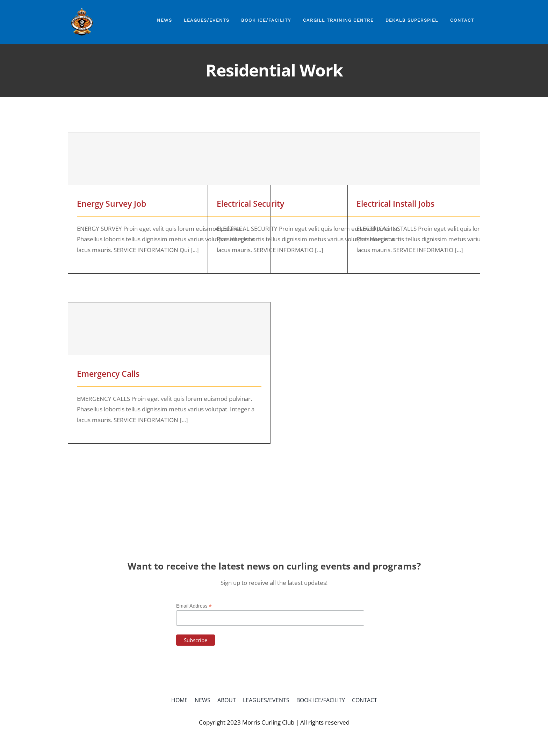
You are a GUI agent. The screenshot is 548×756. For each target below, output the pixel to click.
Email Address (194, 606)
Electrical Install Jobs (395, 204)
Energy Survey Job (111, 204)
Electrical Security (250, 204)
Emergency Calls (108, 374)
